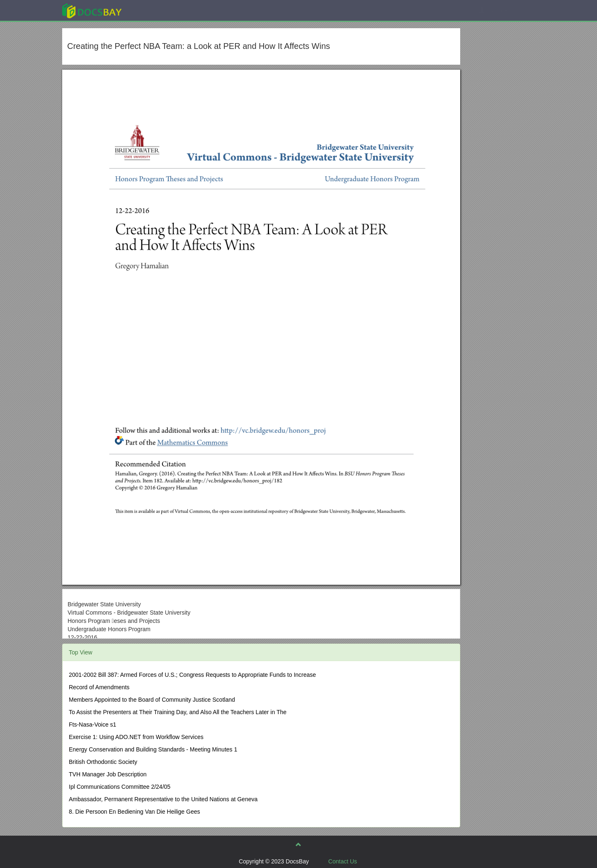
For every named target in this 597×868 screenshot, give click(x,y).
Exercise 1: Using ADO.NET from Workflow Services (136, 737)
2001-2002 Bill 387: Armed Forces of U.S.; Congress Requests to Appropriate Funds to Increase (192, 675)
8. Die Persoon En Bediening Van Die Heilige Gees (134, 812)
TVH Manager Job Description (108, 774)
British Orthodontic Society (103, 762)
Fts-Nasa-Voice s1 (92, 725)
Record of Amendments (99, 687)
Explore (154, 10)
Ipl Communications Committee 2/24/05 (120, 787)
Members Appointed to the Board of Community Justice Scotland (152, 700)
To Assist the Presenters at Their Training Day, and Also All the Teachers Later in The (178, 712)
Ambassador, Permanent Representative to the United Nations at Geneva (163, 799)
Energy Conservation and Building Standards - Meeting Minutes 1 (153, 749)
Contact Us (343, 861)
